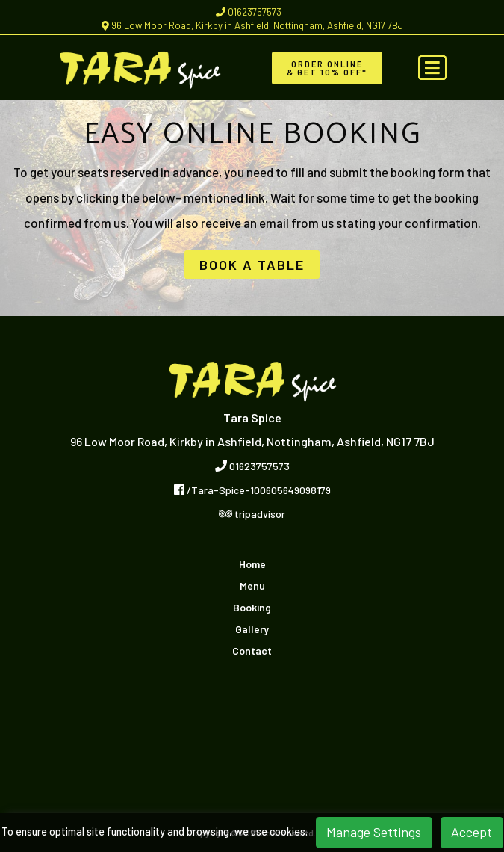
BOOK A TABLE (252, 265)
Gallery (252, 629)
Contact (252, 651)
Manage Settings (374, 832)
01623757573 (249, 12)
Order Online (327, 68)
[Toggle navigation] (432, 68)
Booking (252, 608)
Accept (472, 832)
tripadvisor (252, 514)
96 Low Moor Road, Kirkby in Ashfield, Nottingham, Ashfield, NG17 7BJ (252, 25)
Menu (252, 586)
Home (252, 564)
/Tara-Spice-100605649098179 (252, 490)
